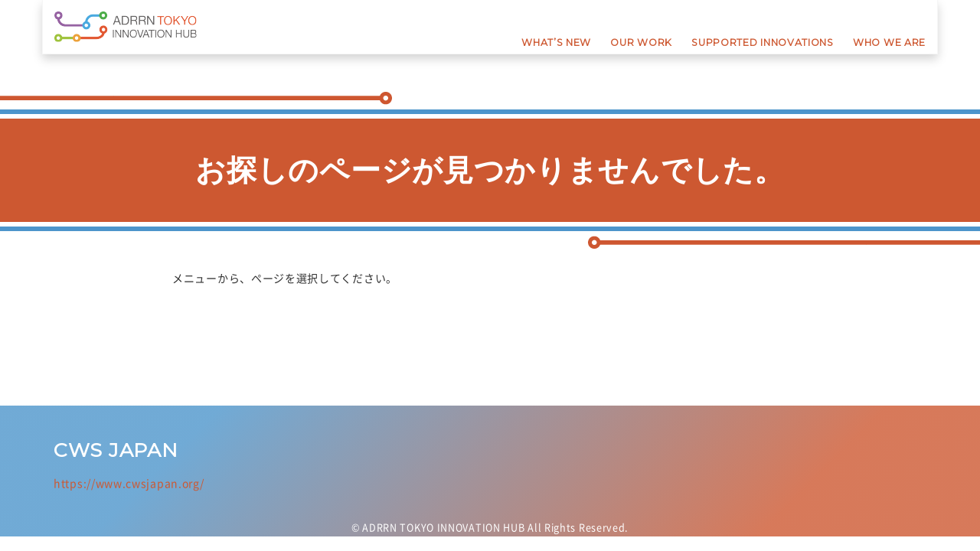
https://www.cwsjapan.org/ (129, 483)
